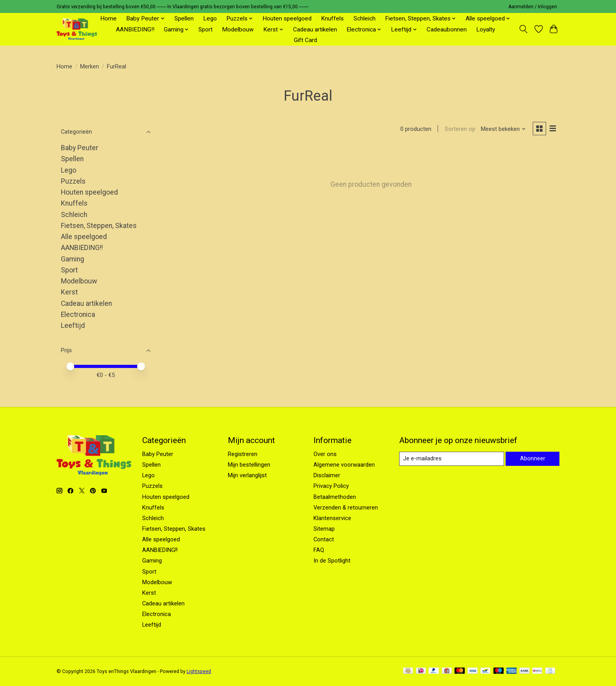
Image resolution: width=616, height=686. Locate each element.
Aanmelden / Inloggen (533, 7)
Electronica (78, 314)
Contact (324, 539)
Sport (205, 29)
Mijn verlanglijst (247, 475)
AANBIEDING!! (135, 29)
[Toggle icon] (523, 29)
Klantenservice (332, 518)
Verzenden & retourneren (346, 508)
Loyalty (486, 29)
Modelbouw (238, 29)
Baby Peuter (80, 148)
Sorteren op (460, 129)
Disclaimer (327, 475)
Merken (90, 66)
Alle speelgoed (84, 237)
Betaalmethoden (335, 497)
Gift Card (305, 40)
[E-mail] (451, 459)
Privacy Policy (331, 486)
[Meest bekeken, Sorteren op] (503, 129)
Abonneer (532, 458)
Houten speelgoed (287, 18)
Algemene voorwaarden (344, 465)
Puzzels (73, 181)
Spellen (184, 18)
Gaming (72, 259)
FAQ (319, 550)
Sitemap (324, 529)
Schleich (365, 18)
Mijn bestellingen (249, 465)
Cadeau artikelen (315, 29)
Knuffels (332, 18)
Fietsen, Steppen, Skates (99, 226)
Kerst (69, 292)
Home (108, 18)
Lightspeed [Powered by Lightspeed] (199, 671)
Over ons (325, 454)
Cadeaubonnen (447, 29)
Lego (210, 18)
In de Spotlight (332, 561)
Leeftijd (73, 326)
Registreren (243, 454)
